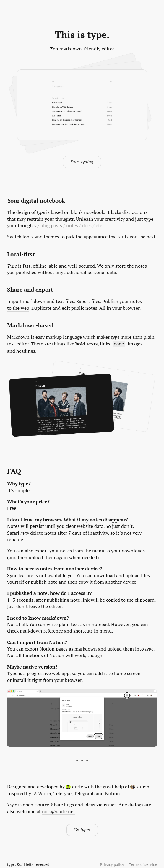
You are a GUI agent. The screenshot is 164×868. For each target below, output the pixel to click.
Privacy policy (112, 864)
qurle (74, 786)
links (105, 344)
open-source (36, 804)
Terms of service (143, 864)
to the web (18, 308)
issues (110, 804)
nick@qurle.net (59, 811)
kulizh (140, 786)
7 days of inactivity (88, 533)
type (11, 864)
